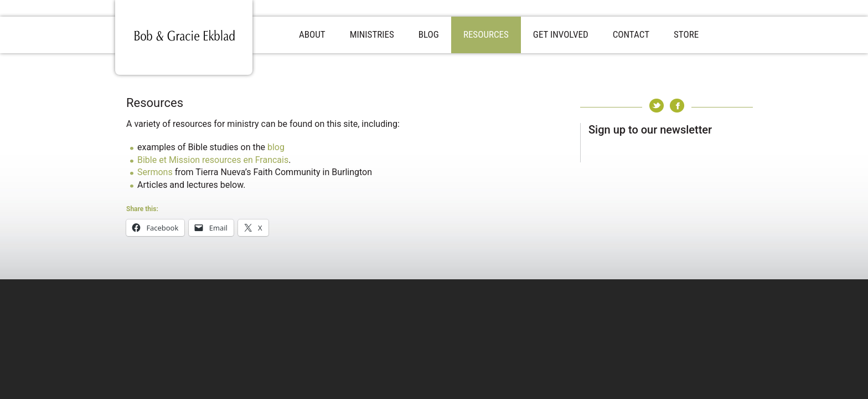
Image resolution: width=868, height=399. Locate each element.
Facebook (677, 106)
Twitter (657, 106)
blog (276, 147)
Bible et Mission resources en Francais (213, 160)
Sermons (155, 172)
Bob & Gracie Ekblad (184, 37)
